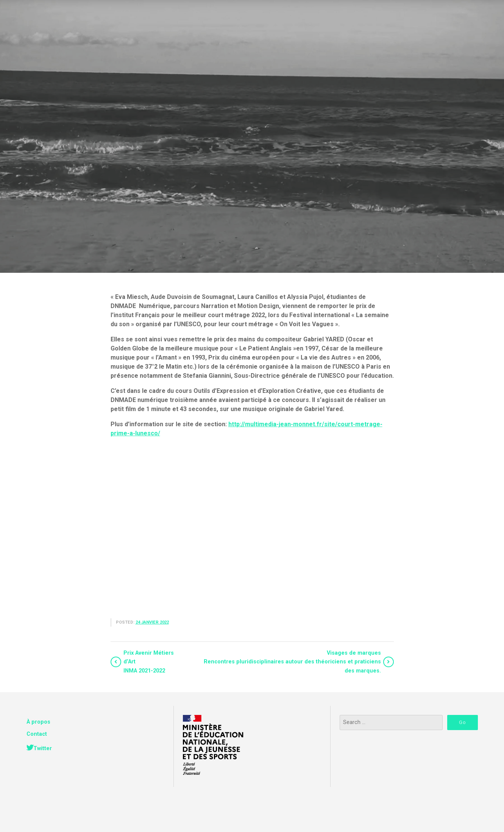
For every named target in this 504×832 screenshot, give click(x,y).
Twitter (43, 748)
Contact (37, 734)
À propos (38, 722)
